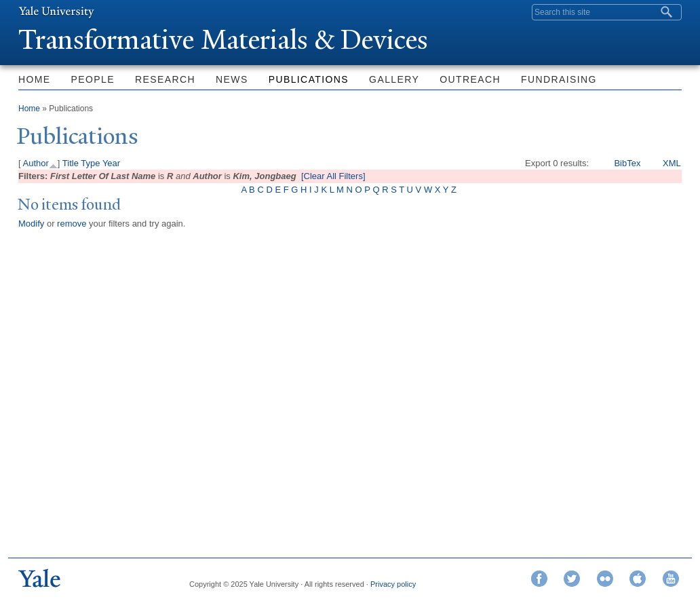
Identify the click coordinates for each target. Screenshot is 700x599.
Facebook (539, 579)
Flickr (605, 579)
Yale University (56, 12)
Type (90, 163)
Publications (309, 79)
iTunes (638, 579)
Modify (31, 224)
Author (36, 163)
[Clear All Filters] (333, 176)
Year (111, 163)
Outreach (470, 79)
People (93, 79)
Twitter (572, 579)
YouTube (671, 579)
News (232, 79)
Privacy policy (393, 584)
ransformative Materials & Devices (223, 40)
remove (72, 224)
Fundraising (559, 79)
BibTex (627, 163)
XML (672, 163)
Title (71, 163)
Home (35, 79)
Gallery (394, 79)
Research (165, 79)
